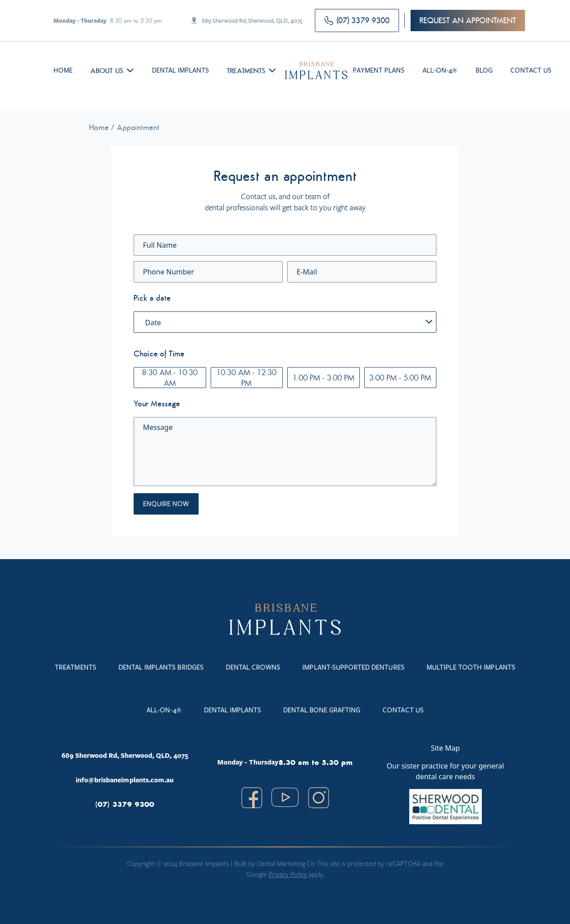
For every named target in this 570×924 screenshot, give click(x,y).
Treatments (246, 70)
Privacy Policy (289, 874)
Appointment (138, 127)
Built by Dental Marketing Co (275, 863)
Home (99, 127)
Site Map (445, 748)
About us (107, 70)
